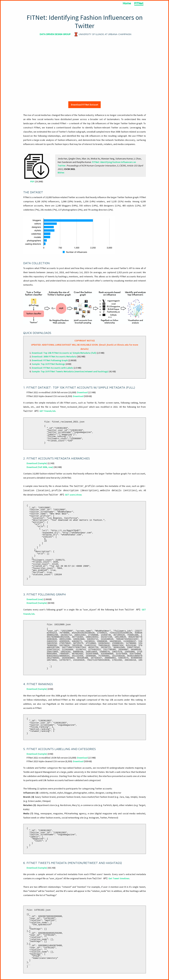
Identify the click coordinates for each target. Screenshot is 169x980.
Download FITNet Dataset (85, 105)
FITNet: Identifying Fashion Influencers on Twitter (85, 22)
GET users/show (73, 495)
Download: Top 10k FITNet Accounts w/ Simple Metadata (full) (64, 353)
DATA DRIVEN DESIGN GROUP (55, 34)
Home (127, 3)
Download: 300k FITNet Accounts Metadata (54, 356)
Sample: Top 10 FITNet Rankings (48, 364)
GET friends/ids (48, 411)
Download (82, 392)
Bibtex (61, 173)
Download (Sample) (37, 463)
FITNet (139, 3)
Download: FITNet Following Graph (50, 360)
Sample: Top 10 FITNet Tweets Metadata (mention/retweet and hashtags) (70, 371)
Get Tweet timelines (119, 878)
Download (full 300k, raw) (40, 467)
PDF (32, 181)
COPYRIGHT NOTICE (85, 341)
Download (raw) (35, 599)
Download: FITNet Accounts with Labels (52, 368)
